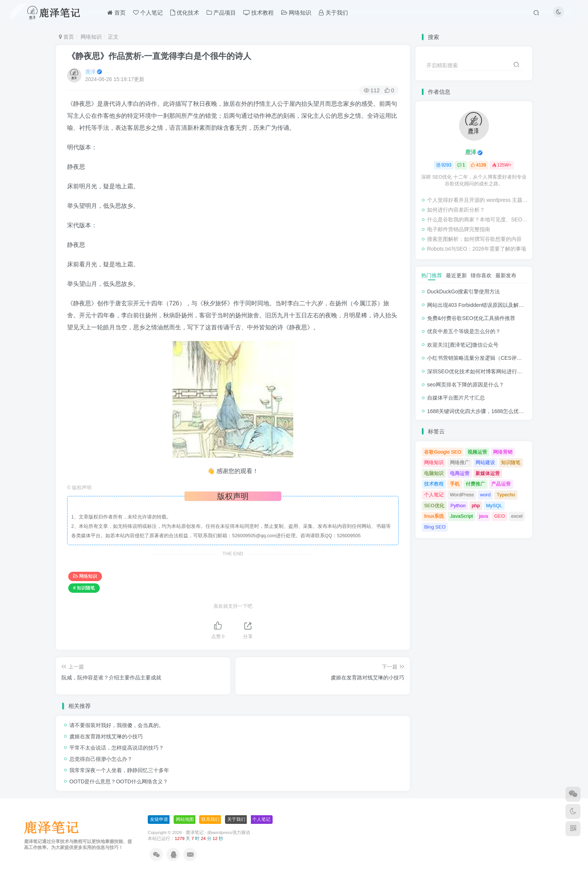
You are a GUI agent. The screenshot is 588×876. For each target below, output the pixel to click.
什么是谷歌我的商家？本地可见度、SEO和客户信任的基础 (478, 219)
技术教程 (434, 484)
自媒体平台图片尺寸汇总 (456, 398)
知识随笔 (511, 462)
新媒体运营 (488, 473)
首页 (66, 37)
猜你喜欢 (481, 275)
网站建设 (485, 462)
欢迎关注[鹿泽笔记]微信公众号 (463, 345)
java (483, 516)
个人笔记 (434, 495)
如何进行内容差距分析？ (456, 210)
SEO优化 (434, 506)
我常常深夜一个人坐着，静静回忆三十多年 (119, 770)
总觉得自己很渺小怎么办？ (101, 759)
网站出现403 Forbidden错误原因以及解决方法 (481, 305)
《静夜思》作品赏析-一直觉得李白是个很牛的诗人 (159, 56)
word (485, 495)
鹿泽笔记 (195, 832)
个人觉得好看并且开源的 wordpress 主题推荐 (478, 200)
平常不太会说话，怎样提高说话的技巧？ (117, 748)
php (476, 506)
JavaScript (461, 516)
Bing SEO (435, 527)
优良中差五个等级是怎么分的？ (464, 331)
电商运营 (460, 473)
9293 (444, 165)
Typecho (506, 495)
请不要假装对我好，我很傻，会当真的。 (117, 725)
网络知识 (91, 37)
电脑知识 (434, 473)
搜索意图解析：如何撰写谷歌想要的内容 (474, 239)
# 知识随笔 (84, 588)
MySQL (494, 506)
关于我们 (236, 819)
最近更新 (456, 275)
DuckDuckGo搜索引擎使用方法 (463, 291)
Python (458, 506)
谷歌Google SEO (443, 452)
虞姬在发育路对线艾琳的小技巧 (106, 736)
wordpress (222, 832)
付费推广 (475, 484)
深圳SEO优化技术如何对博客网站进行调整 (477, 371)
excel (517, 516)
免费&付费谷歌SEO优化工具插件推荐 (471, 318)
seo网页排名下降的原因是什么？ (466, 385)
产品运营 (501, 484)
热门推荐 (432, 275)
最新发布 (506, 275)
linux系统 (434, 516)
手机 (455, 484)
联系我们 (210, 819)
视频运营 (477, 452)
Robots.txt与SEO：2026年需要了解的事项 (477, 249)
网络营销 (503, 452)
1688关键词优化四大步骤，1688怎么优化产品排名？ (489, 411)
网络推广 (460, 462)
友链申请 (159, 819)
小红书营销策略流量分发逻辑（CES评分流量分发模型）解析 (498, 358)
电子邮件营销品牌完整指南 (459, 229)
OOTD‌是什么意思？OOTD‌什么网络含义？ (119, 781)
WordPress (462, 495)
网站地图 (185, 819)
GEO (500, 516)
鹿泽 (90, 72)
